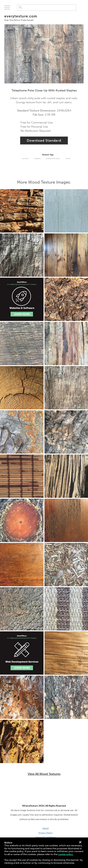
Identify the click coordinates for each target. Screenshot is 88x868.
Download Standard (44, 141)
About (46, 828)
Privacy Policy (46, 833)
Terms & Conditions (46, 837)
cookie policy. (66, 854)
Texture (25, 158)
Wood (68, 158)
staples (37, 158)
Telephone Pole (53, 158)
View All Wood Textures (44, 774)
